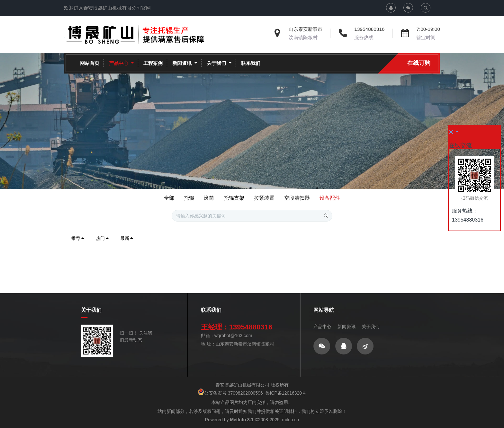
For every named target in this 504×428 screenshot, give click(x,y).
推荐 (78, 238)
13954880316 (369, 29)
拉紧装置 (264, 198)
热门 (103, 238)
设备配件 (330, 198)
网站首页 (90, 63)
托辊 (189, 198)
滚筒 (209, 198)
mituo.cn (290, 420)
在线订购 (419, 63)
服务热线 (364, 37)
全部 (169, 198)
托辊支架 (234, 198)
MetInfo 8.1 (242, 420)
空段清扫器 (297, 198)
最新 (127, 238)
